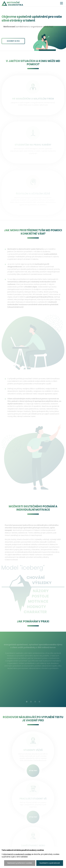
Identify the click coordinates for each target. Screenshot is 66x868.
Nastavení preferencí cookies (20, 863)
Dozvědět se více (13, 41)
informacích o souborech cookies (17, 854)
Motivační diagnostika (15, 4)
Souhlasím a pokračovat (50, 863)
